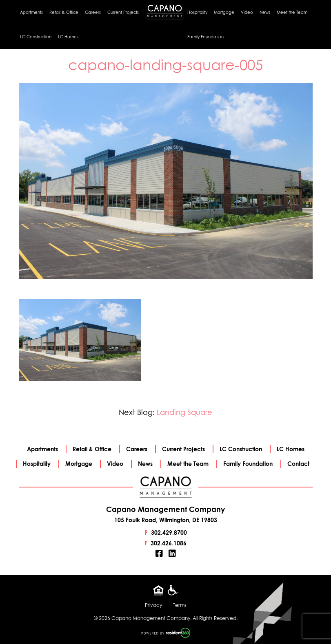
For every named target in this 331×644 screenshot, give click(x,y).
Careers (93, 12)
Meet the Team (292, 12)
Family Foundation (205, 37)
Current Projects (123, 12)
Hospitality (197, 12)
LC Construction (36, 37)
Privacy (153, 605)
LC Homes (68, 37)
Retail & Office (64, 12)
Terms (180, 605)
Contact (298, 464)
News (265, 12)
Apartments (31, 12)
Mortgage (224, 12)
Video (247, 12)
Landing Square (184, 412)
